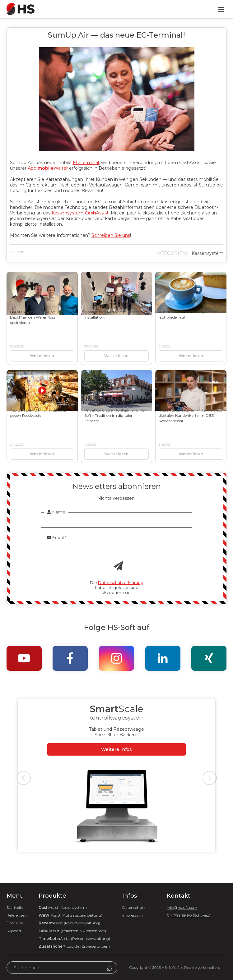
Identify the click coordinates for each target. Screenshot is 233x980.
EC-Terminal (86, 163)
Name (56, 512)
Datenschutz (134, 907)
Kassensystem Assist (80, 213)
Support (14, 931)
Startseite (15, 907)
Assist (63, 907)
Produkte (74, 946)
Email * (57, 537)
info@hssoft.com (182, 907)
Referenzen (17, 915)
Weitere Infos (116, 749)
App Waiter (48, 168)
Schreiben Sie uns (111, 235)
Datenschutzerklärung (121, 582)
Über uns (15, 923)
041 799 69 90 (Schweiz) (189, 915)
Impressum (133, 915)
